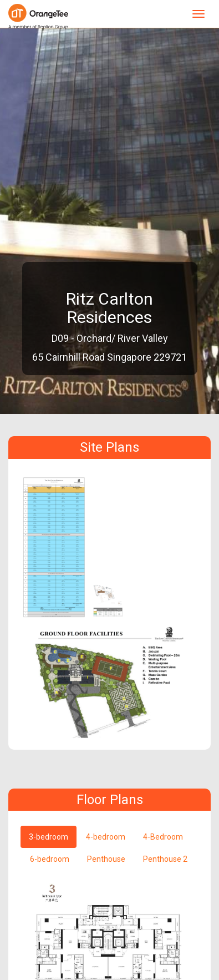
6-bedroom (50, 859)
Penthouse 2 (165, 859)
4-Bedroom (163, 837)
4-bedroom (106, 837)
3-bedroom (49, 837)
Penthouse (106, 859)
